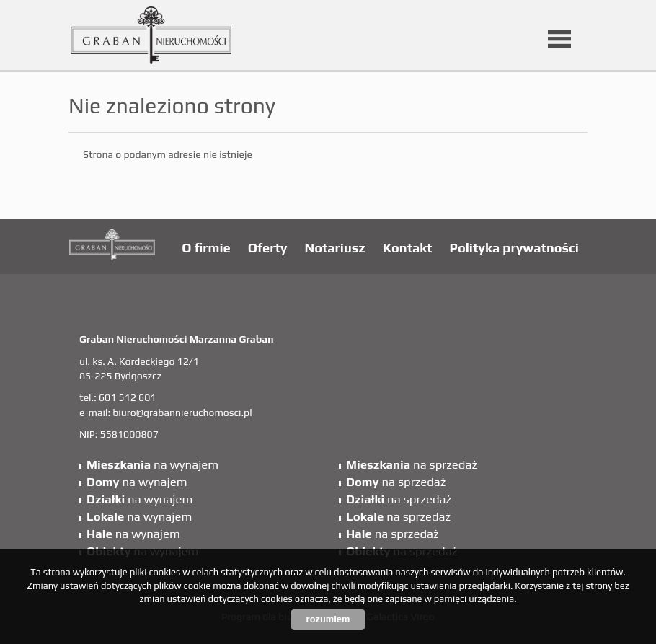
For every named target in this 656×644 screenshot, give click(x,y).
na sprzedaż (412, 464)
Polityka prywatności (514, 248)
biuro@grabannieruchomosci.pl (182, 413)
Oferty (268, 248)
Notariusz (335, 248)
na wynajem (152, 464)
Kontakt (408, 248)
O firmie (206, 248)
